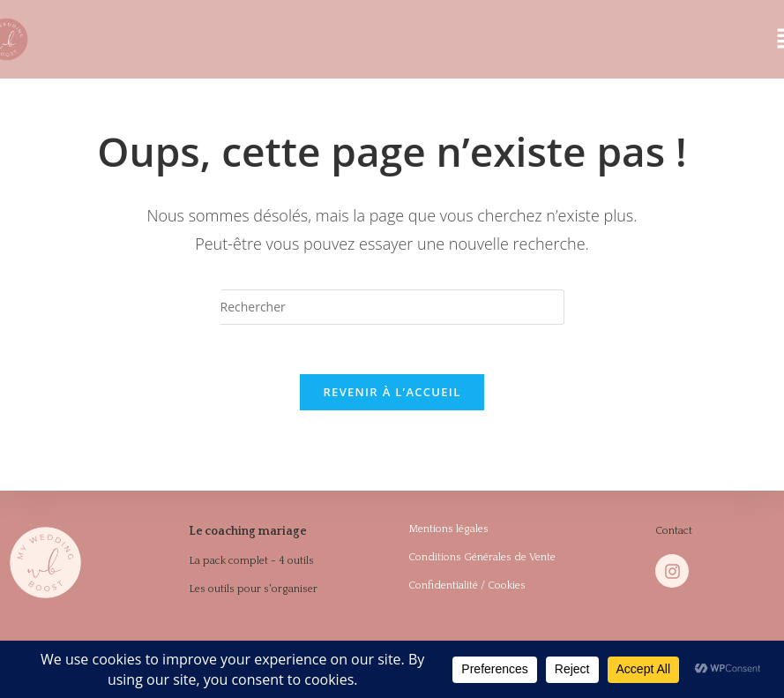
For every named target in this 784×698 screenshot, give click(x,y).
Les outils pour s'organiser (253, 592)
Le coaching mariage (242, 535)
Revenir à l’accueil (392, 396)
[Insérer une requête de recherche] (392, 307)
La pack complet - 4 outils (251, 563)
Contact (674, 535)
